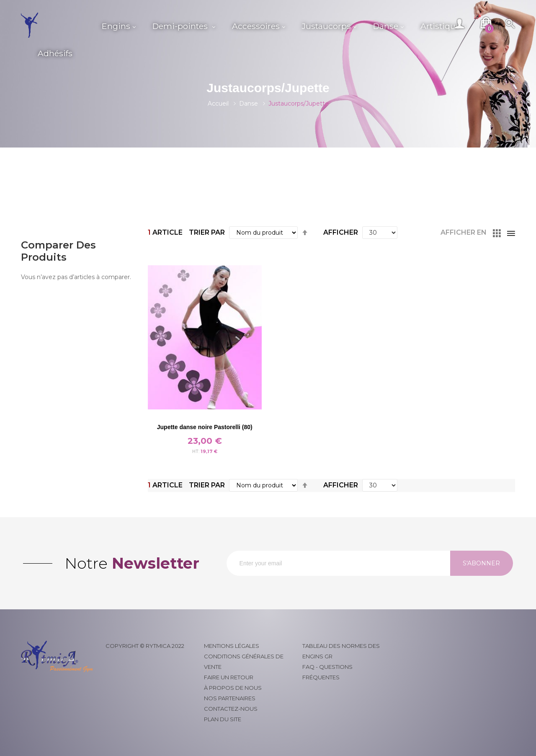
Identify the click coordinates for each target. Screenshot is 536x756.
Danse (249, 104)
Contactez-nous (231, 709)
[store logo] (57, 25)
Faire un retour (229, 677)
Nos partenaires (230, 698)
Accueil (218, 104)
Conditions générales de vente (244, 661)
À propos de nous (233, 688)
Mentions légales (232, 646)
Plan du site (223, 719)
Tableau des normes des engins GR (341, 651)
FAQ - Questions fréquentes (327, 672)
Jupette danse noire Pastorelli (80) (205, 427)
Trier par (207, 232)
